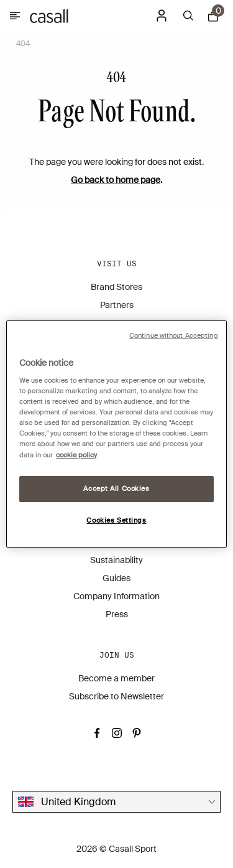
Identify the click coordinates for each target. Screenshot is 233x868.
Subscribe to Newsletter (116, 696)
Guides (116, 578)
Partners (117, 305)
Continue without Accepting (174, 336)
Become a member (116, 678)
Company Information (116, 596)
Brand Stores (116, 287)
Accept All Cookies (116, 489)
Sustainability (116, 560)
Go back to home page (116, 180)
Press (117, 614)
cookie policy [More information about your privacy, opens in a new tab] (76, 455)
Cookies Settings (116, 520)
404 (23, 44)
